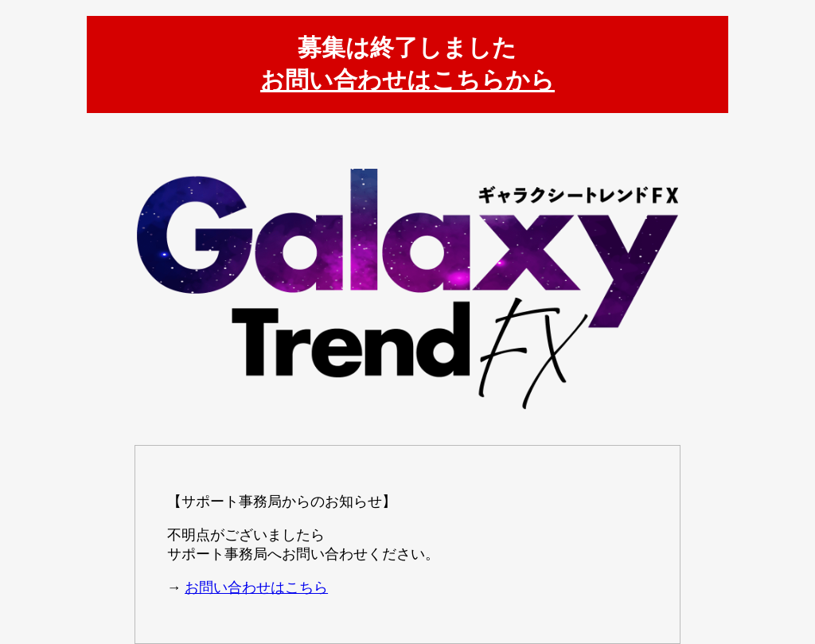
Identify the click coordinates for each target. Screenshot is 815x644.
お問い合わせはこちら (256, 587)
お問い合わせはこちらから (407, 80)
